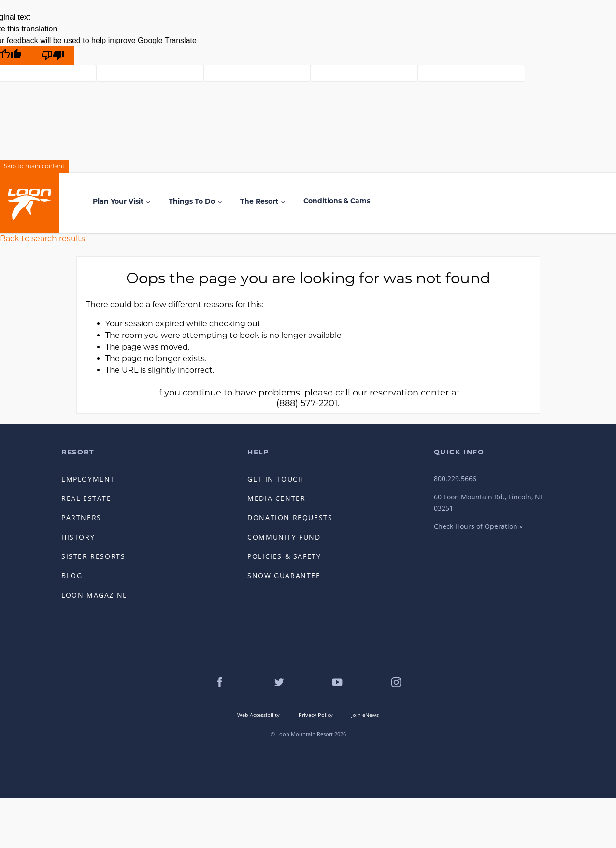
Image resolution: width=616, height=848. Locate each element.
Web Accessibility (258, 715)
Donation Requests (290, 518)
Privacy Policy (316, 715)
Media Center (276, 498)
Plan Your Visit (118, 201)
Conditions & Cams (337, 201)
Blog (72, 576)
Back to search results (43, 239)
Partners (81, 518)
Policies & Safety (284, 556)
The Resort (259, 201)
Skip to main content (34, 166)
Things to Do (192, 201)
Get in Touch (275, 479)
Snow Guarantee (284, 576)
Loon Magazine (94, 595)
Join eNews (365, 715)
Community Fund (284, 537)
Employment (88, 479)
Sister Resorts (93, 556)
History (78, 537)
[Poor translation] (53, 56)
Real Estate (86, 498)
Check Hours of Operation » (478, 526)
